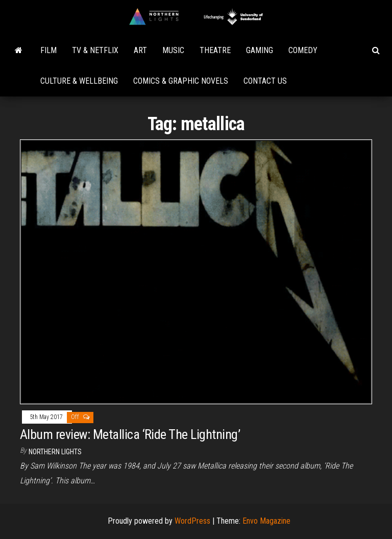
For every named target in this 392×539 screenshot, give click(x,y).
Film (48, 50)
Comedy (303, 50)
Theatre (215, 50)
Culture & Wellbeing (79, 81)
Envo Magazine (266, 521)
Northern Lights (55, 452)
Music (173, 50)
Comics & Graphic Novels (181, 81)
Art (140, 50)
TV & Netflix (95, 50)
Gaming (260, 50)
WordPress (192, 521)
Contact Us (265, 81)
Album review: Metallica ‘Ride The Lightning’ (130, 434)
